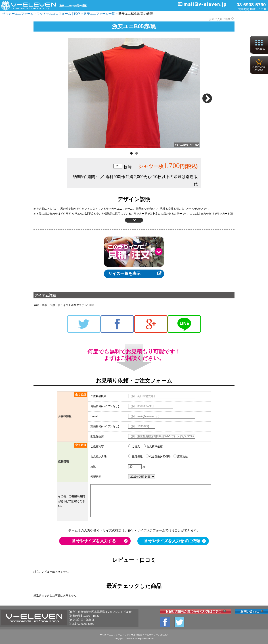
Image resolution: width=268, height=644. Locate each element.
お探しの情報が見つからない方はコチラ (194, 611)
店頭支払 (181, 456)
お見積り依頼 (153, 446)
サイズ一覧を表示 (124, 274)
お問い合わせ (250, 611)
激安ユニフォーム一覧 (99, 14)
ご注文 (134, 446)
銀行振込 (135, 456)
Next (208, 96)
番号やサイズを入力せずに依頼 (172, 541)
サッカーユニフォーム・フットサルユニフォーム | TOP (41, 14)
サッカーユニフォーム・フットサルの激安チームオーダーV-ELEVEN (134, 635)
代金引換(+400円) (158, 456)
